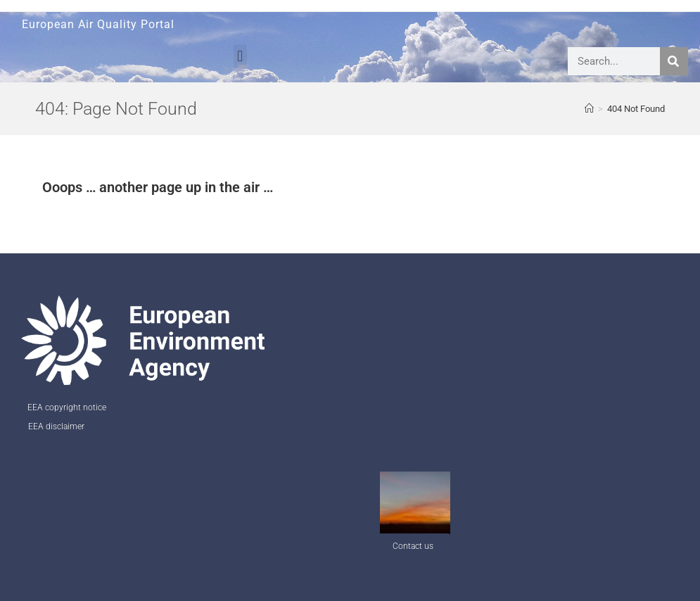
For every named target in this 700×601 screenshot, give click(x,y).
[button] (240, 56)
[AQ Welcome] (589, 109)
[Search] (674, 61)
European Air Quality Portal (98, 24)
